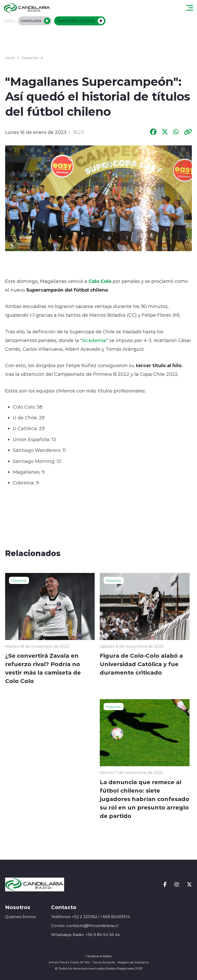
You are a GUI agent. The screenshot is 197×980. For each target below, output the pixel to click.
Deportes (30, 58)
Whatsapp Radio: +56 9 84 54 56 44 (85, 935)
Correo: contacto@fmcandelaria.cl (85, 926)
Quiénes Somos (20, 917)
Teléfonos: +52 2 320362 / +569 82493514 (90, 917)
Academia (94, 340)
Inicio (10, 58)
